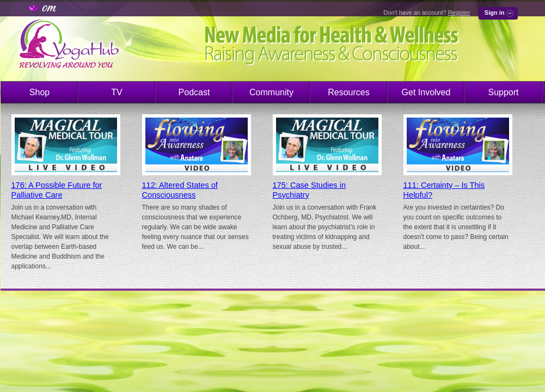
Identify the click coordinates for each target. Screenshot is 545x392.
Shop (39, 92)
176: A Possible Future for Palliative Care (57, 190)
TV (117, 92)
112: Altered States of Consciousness (180, 190)
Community (271, 92)
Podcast (194, 92)
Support (503, 92)
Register (459, 13)
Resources (348, 92)
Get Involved (426, 92)
